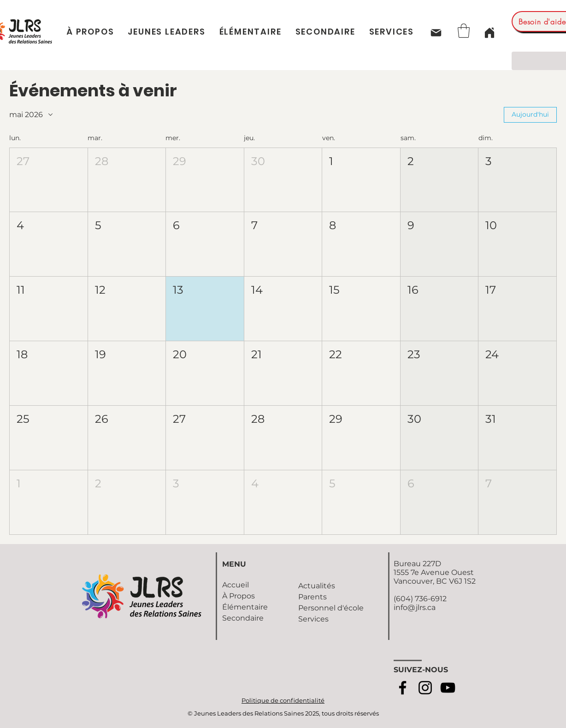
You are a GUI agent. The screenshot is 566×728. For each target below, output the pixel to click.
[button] (464, 31)
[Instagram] (425, 688)
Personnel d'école (331, 608)
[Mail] (436, 33)
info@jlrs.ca (415, 607)
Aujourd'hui (530, 114)
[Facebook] (403, 688)
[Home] (489, 33)
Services (313, 619)
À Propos (239, 596)
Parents (312, 597)
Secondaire (243, 618)
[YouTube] (448, 688)
